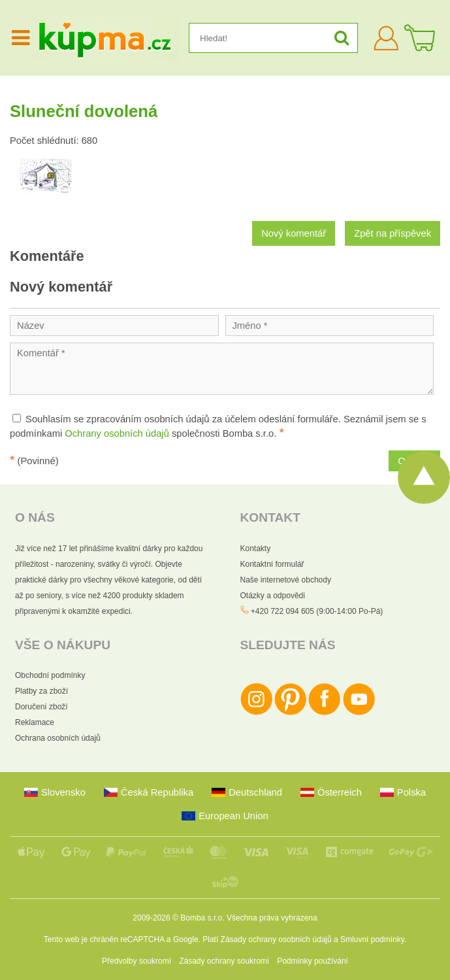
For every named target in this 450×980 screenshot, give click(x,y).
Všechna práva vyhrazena (272, 918)
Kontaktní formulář (272, 564)
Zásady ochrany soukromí (224, 961)
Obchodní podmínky (50, 675)
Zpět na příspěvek (393, 233)
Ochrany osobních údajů (117, 433)
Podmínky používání (313, 961)
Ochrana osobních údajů (58, 738)
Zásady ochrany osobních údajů (276, 939)
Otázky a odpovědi (273, 596)
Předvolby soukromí (137, 961)
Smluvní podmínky (372, 939)
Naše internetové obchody (286, 580)
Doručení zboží (41, 707)
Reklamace (35, 722)
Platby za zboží (41, 691)
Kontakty (256, 549)
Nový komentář (294, 233)
